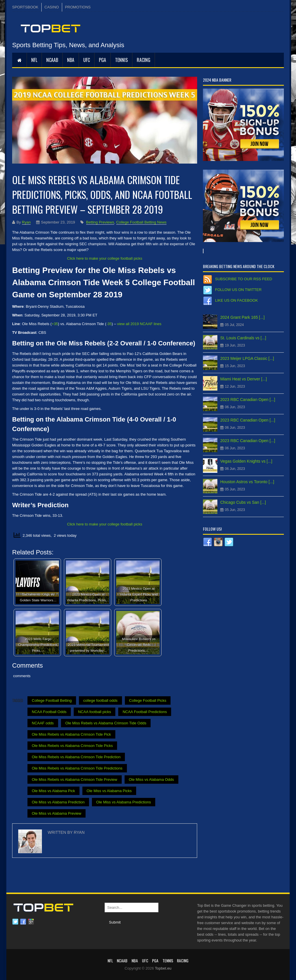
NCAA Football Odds (49, 712)
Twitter (15, 922)
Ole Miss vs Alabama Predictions (124, 802)
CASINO (52, 7)
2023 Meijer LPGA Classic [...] (247, 358)
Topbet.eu (163, 968)
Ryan (26, 222)
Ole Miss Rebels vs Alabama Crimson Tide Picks (72, 746)
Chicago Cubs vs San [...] (243, 502)
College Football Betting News (141, 222)
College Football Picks (148, 700)
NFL (34, 60)
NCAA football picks (95, 712)
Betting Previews (100, 222)
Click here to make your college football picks (105, 258)
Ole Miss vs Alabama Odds (151, 780)
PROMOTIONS (78, 7)
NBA (71, 60)
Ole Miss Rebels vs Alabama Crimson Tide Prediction (76, 757)
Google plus (31, 922)
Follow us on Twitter (238, 290)
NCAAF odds (43, 723)
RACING (144, 60)
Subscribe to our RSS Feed (244, 279)
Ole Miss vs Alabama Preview (57, 813)
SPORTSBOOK (25, 7)
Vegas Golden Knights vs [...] (246, 461)
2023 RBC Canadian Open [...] (248, 400)
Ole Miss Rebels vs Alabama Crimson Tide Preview (75, 780)
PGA (102, 60)
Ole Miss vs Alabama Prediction (58, 802)
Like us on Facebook (236, 300)
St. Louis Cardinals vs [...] (243, 338)
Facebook (23, 922)
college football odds (100, 700)
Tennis (121, 60)
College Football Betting (52, 700)
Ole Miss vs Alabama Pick (53, 791)
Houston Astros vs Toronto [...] (247, 482)
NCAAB (52, 60)
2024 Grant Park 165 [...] (242, 317)
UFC (87, 60)
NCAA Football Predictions (145, 712)
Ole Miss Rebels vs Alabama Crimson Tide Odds (106, 723)
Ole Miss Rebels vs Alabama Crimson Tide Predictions (77, 768)
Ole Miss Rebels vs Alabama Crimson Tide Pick (71, 734)
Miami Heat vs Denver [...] (244, 379)
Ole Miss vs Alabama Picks (109, 791)
